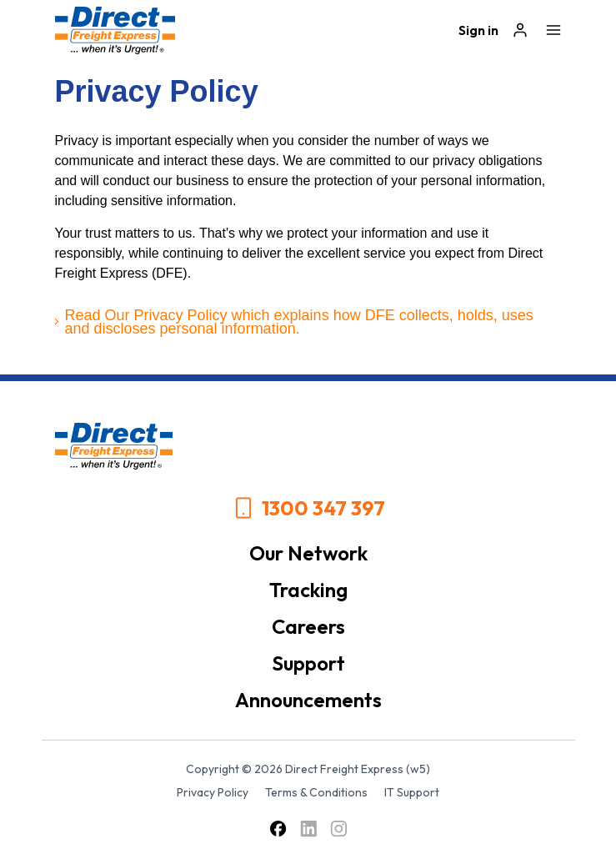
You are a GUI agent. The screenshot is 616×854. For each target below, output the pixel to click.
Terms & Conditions (316, 792)
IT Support (412, 792)
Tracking (308, 590)
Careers (308, 626)
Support (308, 663)
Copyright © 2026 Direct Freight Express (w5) (308, 769)
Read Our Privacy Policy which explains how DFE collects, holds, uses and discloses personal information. (299, 322)
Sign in (478, 30)
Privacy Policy (213, 792)
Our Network (308, 553)
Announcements (308, 700)
